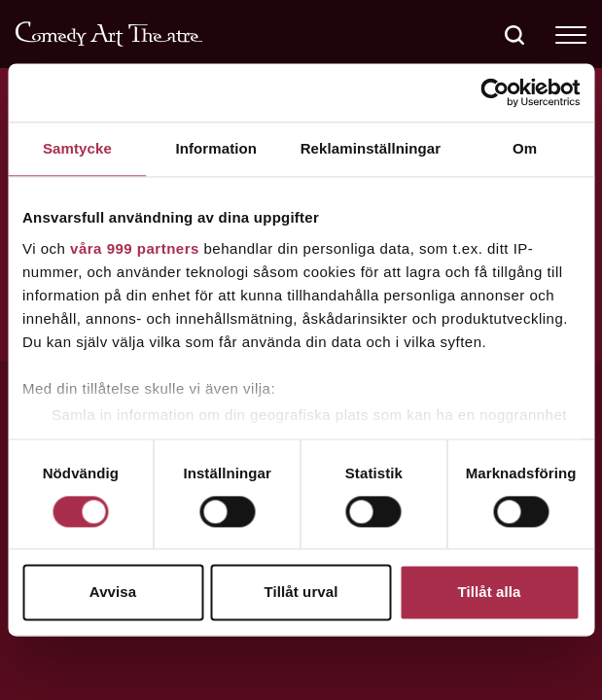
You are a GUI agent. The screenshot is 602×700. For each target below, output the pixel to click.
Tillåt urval (301, 593)
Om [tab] (525, 148)
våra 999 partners (135, 248)
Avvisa (113, 593)
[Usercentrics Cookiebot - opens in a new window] (495, 92)
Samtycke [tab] (77, 148)
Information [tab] (216, 148)
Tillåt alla (489, 593)
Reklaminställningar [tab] (371, 148)
